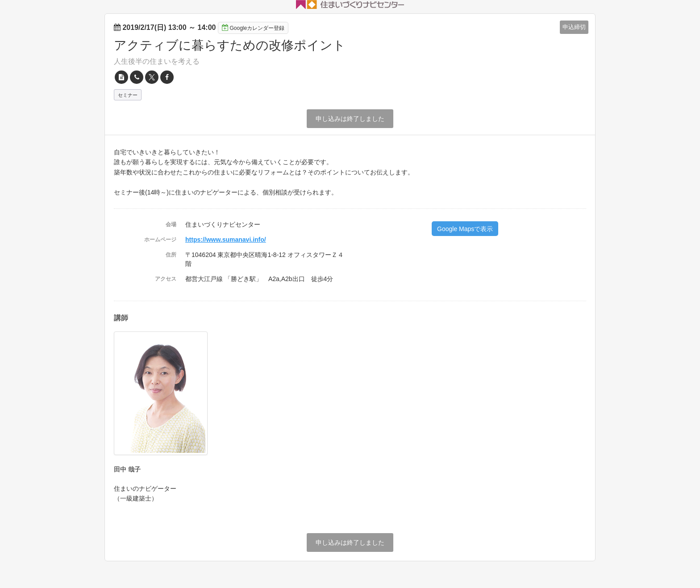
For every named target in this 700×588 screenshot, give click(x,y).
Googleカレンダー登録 (253, 28)
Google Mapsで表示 (465, 229)
